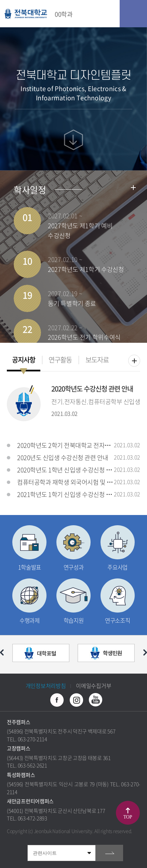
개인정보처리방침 (46, 686)
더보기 (134, 361)
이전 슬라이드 (2, 652)
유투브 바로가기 (95, 700)
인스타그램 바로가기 (76, 700)
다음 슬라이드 (145, 652)
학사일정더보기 (133, 188)
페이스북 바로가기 (57, 700)
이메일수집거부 (93, 686)
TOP (128, 817)
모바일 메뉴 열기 (133, 14)
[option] (41, 654)
